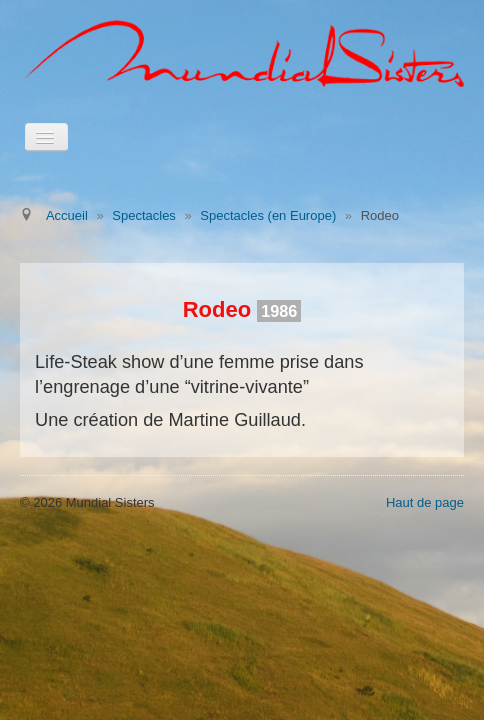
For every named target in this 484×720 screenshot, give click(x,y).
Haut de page (425, 502)
